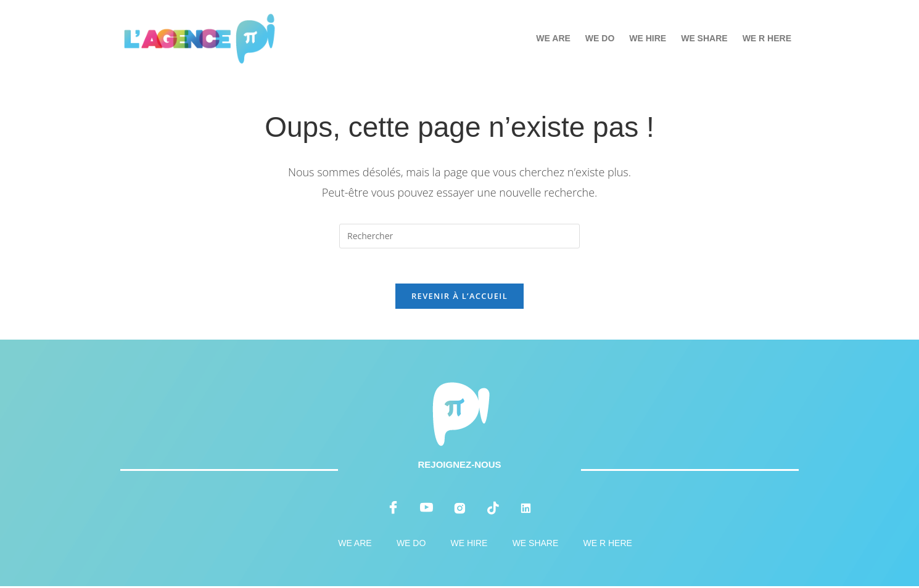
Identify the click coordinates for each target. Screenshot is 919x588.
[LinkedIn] (525, 510)
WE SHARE (704, 38)
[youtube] (426, 510)
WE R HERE (767, 38)
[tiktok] (493, 510)
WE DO (600, 38)
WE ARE (553, 38)
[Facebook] (394, 510)
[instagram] (459, 510)
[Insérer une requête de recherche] (459, 236)
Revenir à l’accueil (459, 298)
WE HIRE (648, 38)
